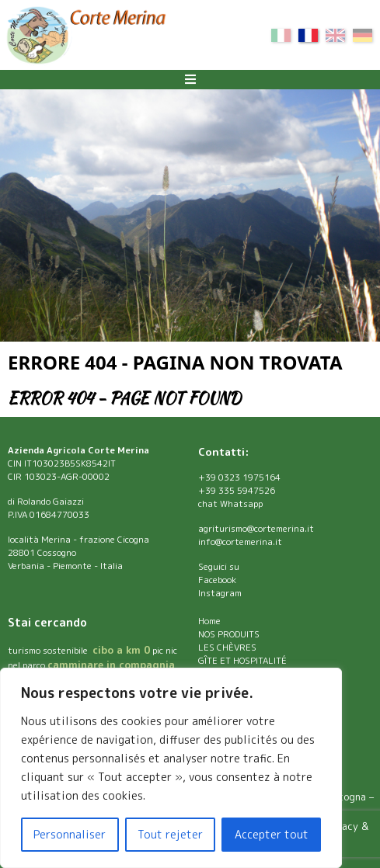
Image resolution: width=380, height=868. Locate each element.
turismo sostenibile (49, 651)
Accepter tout (272, 834)
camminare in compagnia (111, 665)
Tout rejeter (170, 834)
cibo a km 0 (121, 650)
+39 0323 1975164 (239, 477)
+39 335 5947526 (237, 491)
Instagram (220, 593)
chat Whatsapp (230, 504)
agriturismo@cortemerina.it (256, 529)
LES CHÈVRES (227, 648)
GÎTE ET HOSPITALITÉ (242, 661)
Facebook (217, 580)
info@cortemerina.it (240, 542)
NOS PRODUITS (229, 634)
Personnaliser (70, 834)
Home (209, 621)
